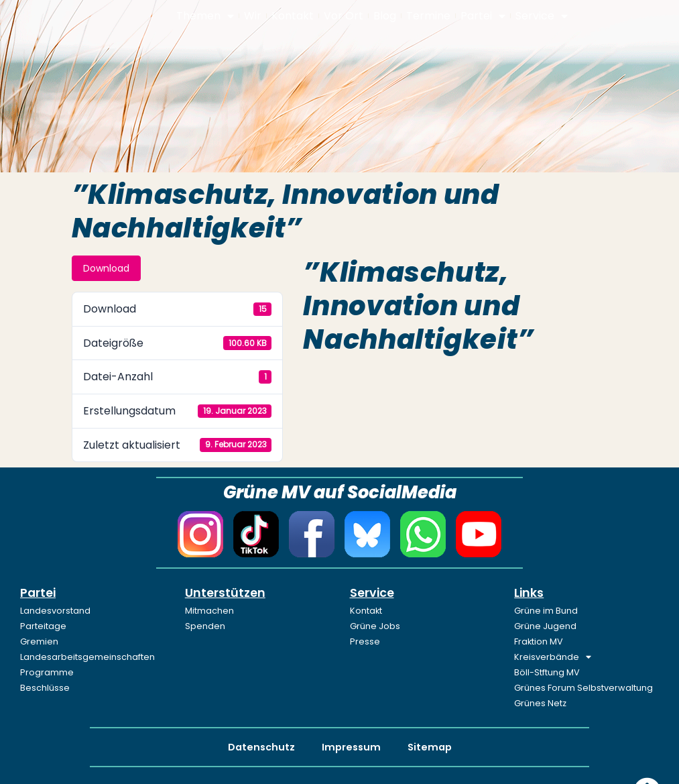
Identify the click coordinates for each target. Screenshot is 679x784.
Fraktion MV (539, 641)
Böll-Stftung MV (547, 672)
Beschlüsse (45, 688)
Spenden (205, 626)
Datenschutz (261, 747)
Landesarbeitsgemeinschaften (87, 657)
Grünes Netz (540, 703)
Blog (385, 16)
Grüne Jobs (375, 626)
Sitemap (430, 747)
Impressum (351, 747)
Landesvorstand (55, 611)
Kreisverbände (553, 657)
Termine (428, 16)
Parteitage (43, 626)
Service (542, 16)
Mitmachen (209, 611)
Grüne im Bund (546, 611)
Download (106, 268)
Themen (205, 16)
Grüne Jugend (545, 626)
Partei (483, 16)
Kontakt (293, 16)
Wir (253, 16)
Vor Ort (344, 16)
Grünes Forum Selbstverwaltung (583, 688)
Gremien (39, 641)
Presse (365, 641)
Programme (47, 672)
